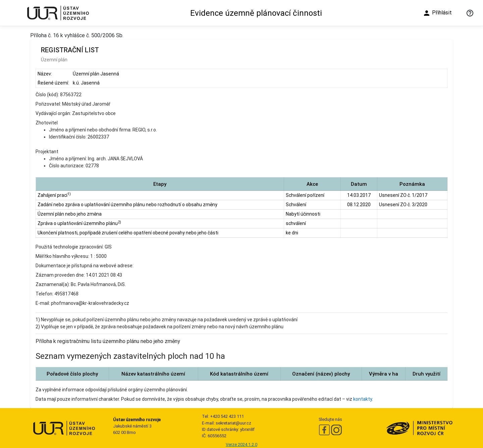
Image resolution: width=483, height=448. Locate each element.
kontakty (363, 399)
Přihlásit (437, 13)
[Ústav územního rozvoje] (58, 13)
